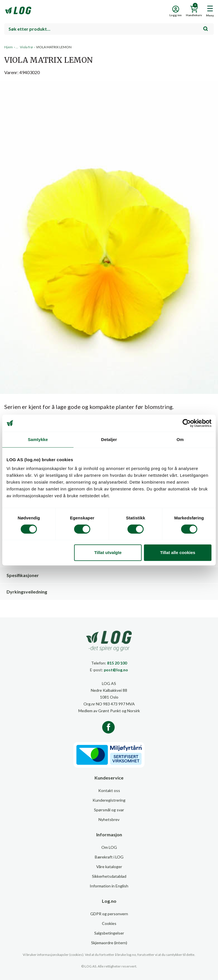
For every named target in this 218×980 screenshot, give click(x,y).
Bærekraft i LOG (109, 857)
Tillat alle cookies (178, 552)
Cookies (109, 923)
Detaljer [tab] (109, 439)
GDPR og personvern (109, 914)
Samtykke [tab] (38, 439)
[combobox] (109, 29)
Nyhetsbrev (109, 819)
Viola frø (26, 47)
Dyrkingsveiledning (27, 592)
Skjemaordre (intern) (109, 943)
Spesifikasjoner (23, 575)
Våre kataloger (109, 867)
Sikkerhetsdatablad (109, 876)
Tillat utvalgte (108, 552)
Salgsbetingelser (109, 933)
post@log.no (116, 670)
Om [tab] (180, 439)
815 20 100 (117, 663)
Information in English (109, 886)
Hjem (9, 47)
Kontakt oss (109, 790)
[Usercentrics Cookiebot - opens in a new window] (187, 423)
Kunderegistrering (109, 800)
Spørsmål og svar (109, 810)
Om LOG (109, 847)
